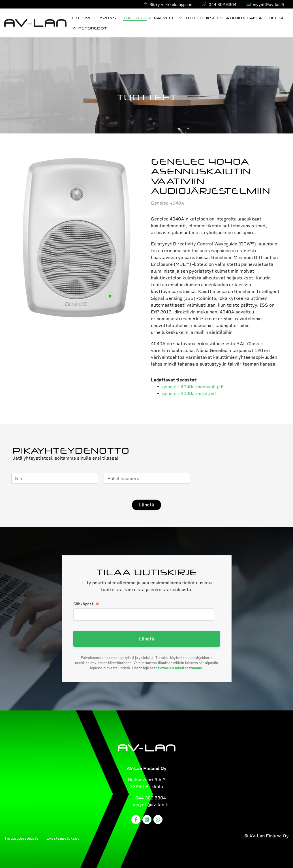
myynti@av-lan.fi (147, 805)
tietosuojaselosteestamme (180, 668)
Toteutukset (202, 18)
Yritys (108, 18)
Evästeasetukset (63, 838)
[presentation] (239, 478)
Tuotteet (135, 18)
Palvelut (166, 18)
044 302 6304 (147, 798)
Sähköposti (86, 604)
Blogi (276, 18)
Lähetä (146, 505)
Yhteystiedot (89, 28)
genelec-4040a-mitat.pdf (189, 393)
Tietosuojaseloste (21, 838)
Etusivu (82, 18)
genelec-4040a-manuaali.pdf (193, 387)
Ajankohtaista (244, 18)
